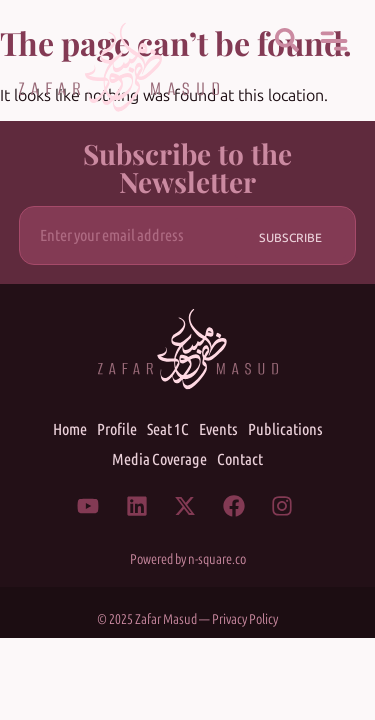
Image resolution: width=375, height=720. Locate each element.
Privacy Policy (245, 619)
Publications (285, 429)
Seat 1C (168, 429)
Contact (240, 459)
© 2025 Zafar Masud (147, 619)
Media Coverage (159, 459)
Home (70, 429)
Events (218, 429)
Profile (117, 429)
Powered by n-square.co (188, 559)
